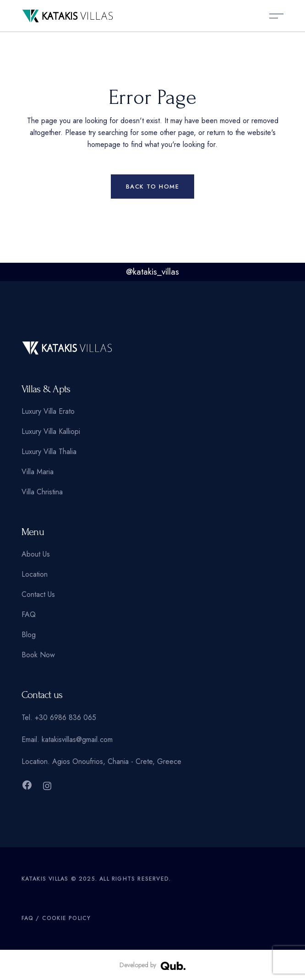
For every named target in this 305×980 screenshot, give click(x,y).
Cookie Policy (67, 918)
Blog (29, 635)
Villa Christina (42, 492)
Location (35, 574)
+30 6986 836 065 (65, 717)
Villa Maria (38, 472)
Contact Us (38, 594)
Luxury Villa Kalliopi (51, 431)
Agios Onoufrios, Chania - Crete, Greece (117, 761)
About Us (36, 554)
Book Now (38, 655)
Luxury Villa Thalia (49, 452)
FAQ (29, 615)
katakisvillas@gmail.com (77, 739)
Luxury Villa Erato (48, 411)
